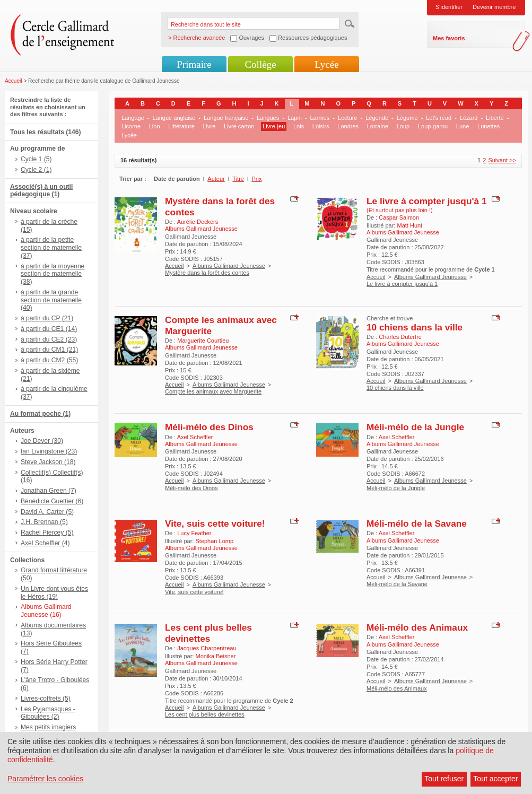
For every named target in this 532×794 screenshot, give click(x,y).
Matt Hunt (409, 225)
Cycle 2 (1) (36, 170)
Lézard (469, 118)
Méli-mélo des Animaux (417, 627)
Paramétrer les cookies (45, 779)
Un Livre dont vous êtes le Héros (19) (54, 593)
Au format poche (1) (40, 414)
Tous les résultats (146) (46, 132)
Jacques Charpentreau (207, 648)
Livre (209, 126)
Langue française (226, 118)
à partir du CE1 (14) (49, 329)
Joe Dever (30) (42, 441)
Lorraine (378, 126)
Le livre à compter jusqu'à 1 (427, 201)
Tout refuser (444, 779)
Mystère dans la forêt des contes (207, 273)
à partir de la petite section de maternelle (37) (51, 248)
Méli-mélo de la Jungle (415, 427)
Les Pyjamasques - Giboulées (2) (48, 713)
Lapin (295, 118)
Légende (377, 118)
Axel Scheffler (195, 437)
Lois (299, 126)
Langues (268, 118)
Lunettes (489, 126)
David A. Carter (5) (47, 512)
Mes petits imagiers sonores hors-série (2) (52, 731)
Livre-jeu (274, 126)
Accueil (14, 81)
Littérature (181, 126)
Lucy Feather (194, 533)
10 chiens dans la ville (415, 327)
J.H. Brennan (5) (44, 522)
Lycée (326, 64)
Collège (260, 64)
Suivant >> (502, 160)
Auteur (216, 179)
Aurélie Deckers (198, 222)
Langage (133, 118)
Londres (348, 126)
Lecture (348, 118)
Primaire (194, 64)
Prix (257, 179)
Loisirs (321, 126)
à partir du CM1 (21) (49, 350)
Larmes (320, 118)
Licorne (131, 126)
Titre (238, 179)
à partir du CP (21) (47, 318)
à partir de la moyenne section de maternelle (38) (53, 274)
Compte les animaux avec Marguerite (213, 391)
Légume (407, 118)
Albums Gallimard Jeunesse (229, 266)
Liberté (495, 118)
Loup (403, 126)
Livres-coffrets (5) (46, 699)
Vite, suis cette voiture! (215, 523)
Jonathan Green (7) (49, 491)
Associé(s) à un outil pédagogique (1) (41, 191)
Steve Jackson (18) (48, 462)
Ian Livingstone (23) (49, 451)
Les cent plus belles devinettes (208, 633)
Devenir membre (494, 7)
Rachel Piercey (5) (47, 533)
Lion (155, 126)
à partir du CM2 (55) (49, 360)
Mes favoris (449, 38)
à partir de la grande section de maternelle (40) (51, 300)
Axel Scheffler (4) (45, 543)
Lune (463, 126)
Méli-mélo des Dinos (209, 427)
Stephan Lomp (214, 541)
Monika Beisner (215, 656)
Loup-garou (433, 126)
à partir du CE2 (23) (49, 339)
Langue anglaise (174, 118)
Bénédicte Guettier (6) (52, 501)
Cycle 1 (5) (36, 159)
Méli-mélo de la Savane (417, 523)
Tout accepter (495, 779)
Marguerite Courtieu (203, 341)
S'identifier (449, 7)
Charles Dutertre (400, 337)
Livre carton (239, 126)
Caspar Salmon (399, 217)
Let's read (439, 118)
